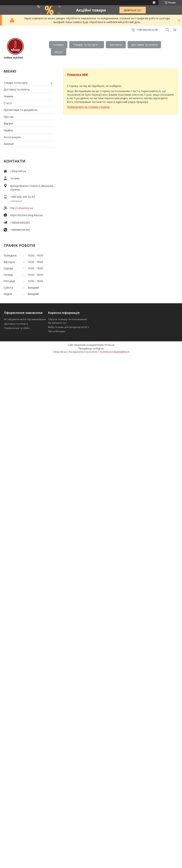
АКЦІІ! (59, 52)
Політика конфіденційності (115, 352)
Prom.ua (109, 345)
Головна (58, 45)
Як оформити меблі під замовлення (25, 319)
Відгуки (8, 123)
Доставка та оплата (144, 45)
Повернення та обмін (17, 328)
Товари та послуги (85, 45)
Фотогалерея (12, 137)
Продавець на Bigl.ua (91, 348)
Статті (8, 103)
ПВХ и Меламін (57, 331)
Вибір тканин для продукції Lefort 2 (69, 327)
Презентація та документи (21, 110)
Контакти (116, 45)
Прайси (8, 130)
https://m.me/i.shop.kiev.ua (26, 215)
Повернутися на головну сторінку (88, 107)
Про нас (9, 117)
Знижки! (9, 144)
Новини (8, 96)
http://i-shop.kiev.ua (22, 208)
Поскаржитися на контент (83, 352)
